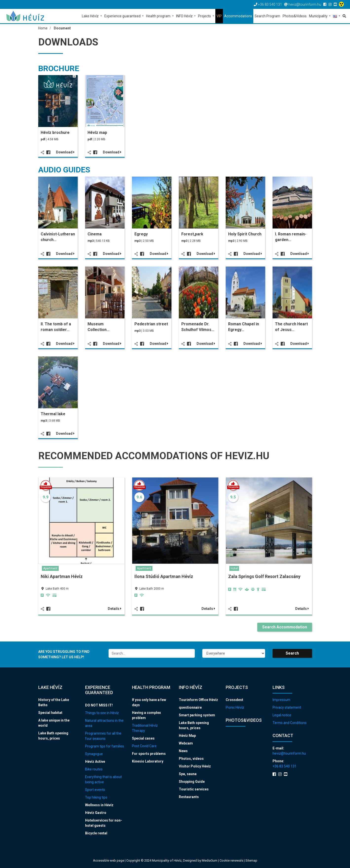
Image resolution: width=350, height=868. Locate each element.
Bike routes (94, 769)
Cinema (95, 234)
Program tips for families (105, 746)
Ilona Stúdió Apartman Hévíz (164, 576)
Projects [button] (205, 16)
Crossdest (234, 700)
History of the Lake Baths (54, 702)
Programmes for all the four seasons (103, 736)
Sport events (95, 790)
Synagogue (94, 754)
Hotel (234, 568)
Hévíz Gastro (96, 813)
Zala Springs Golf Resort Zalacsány (264, 576)
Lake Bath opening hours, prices (53, 736)
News (183, 751)
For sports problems (149, 754)
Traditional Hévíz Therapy (145, 728)
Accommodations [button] (238, 16)
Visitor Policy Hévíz (195, 766)
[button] (337, 16)
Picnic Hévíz (235, 707)
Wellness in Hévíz (99, 805)
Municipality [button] (319, 16)
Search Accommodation (285, 627)
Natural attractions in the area (104, 723)
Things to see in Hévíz (102, 713)
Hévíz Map (187, 736)
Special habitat (50, 713)
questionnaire (190, 707)
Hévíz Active (95, 762)
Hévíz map (97, 133)
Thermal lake (53, 414)
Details (115, 609)
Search (292, 653)
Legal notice (282, 715)
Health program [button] (159, 16)
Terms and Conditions (290, 723)
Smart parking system (197, 715)
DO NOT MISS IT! (99, 705)
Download (65, 152)
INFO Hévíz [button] (185, 16)
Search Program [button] (267, 16)
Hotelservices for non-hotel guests (104, 823)
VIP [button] (219, 16)
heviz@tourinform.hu (289, 753)
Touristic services (194, 789)
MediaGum (210, 860)
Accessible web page (109, 860)
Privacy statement (287, 707)
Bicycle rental (96, 833)
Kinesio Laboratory (148, 761)
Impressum (281, 700)
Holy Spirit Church (245, 234)
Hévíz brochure (55, 133)
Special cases (143, 738)
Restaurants (189, 797)
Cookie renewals (232, 860)
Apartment (50, 568)
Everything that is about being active (103, 779)
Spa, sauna (188, 774)
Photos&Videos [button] (295, 16)
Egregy (141, 234)
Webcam (186, 743)
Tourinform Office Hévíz (198, 700)
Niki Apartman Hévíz (62, 576)
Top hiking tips (96, 797)
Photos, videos (191, 759)
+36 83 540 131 (285, 766)
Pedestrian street (151, 324)
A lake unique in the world (54, 723)
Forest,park (192, 234)
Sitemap (251, 860)
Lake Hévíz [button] (91, 16)
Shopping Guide (192, 782)
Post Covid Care (144, 746)
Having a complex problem (146, 715)
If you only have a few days (149, 702)
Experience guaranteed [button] (123, 16)
